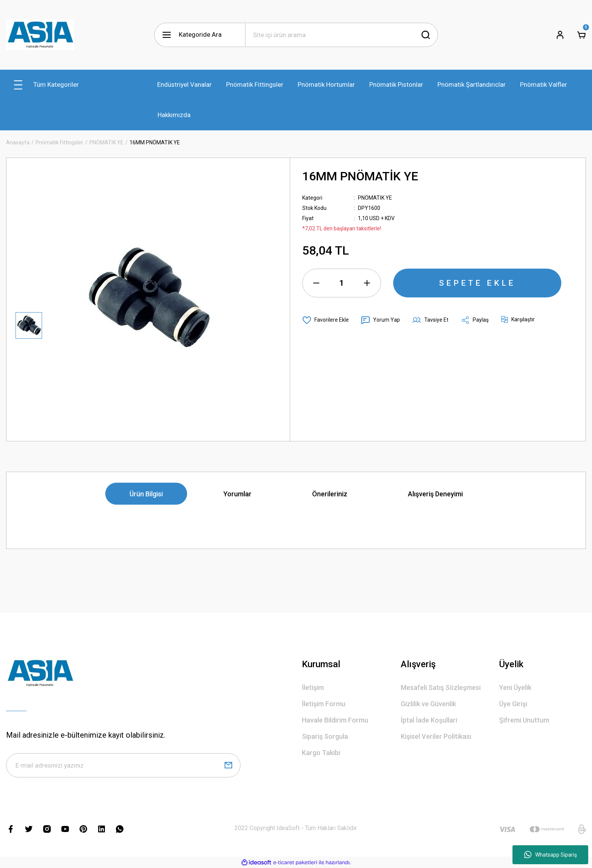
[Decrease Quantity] (316, 283)
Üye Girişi (513, 704)
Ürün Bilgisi (146, 494)
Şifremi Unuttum (524, 720)
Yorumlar (237, 494)
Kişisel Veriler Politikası (436, 736)
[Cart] (581, 35)
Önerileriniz (330, 494)
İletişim (313, 687)
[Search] (342, 35)
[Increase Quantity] (367, 283)
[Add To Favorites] (326, 320)
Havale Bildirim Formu (335, 720)
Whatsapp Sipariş (551, 855)
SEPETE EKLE (477, 283)
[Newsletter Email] (123, 765)
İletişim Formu (324, 704)
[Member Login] (560, 35)
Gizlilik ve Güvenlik (428, 704)
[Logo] (40, 35)
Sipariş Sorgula (325, 736)
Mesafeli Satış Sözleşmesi (441, 687)
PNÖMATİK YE (375, 198)
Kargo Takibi (321, 753)
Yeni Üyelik (515, 687)
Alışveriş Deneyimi (435, 494)
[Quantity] (342, 283)
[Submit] (228, 765)
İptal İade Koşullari (429, 720)
